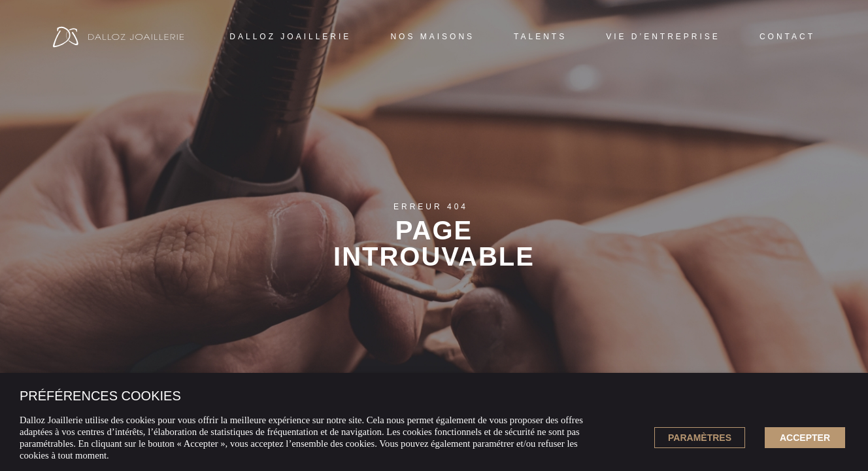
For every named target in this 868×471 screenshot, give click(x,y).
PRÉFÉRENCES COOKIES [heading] (100, 396)
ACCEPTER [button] (805, 438)
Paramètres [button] (700, 438)
